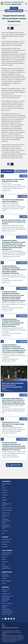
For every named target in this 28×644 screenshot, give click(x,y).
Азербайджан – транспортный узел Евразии (6, 521)
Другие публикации (15, 465)
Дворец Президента (6, 581)
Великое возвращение (7, 510)
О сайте (4, 626)
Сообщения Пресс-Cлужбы (14, 11)
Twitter (11, 619)
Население (4, 493)
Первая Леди (5, 547)
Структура (4, 579)
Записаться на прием (7, 603)
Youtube (6, 619)
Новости (4, 559)
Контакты (4, 583)
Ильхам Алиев (17, 4)
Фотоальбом (5, 531)
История (4, 488)
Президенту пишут (6, 594)
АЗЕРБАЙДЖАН (6, 481)
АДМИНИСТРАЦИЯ (7, 572)
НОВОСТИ (14, 8)
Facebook (9, 619)
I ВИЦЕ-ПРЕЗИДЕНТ (7, 550)
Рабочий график (6, 542)
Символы (4, 497)
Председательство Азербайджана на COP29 (6, 527)
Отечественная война (7, 508)
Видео (3, 533)
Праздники (4, 500)
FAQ (3, 624)
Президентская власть (7, 539)
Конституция (5, 495)
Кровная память (6, 513)
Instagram (3, 619)
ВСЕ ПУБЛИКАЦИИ (7, 171)
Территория (5, 490)
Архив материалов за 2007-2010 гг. (10, 628)
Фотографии (5, 562)
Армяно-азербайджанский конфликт (6, 504)
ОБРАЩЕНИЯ (5, 587)
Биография (4, 544)
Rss (14, 619)
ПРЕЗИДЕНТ (5, 537)
